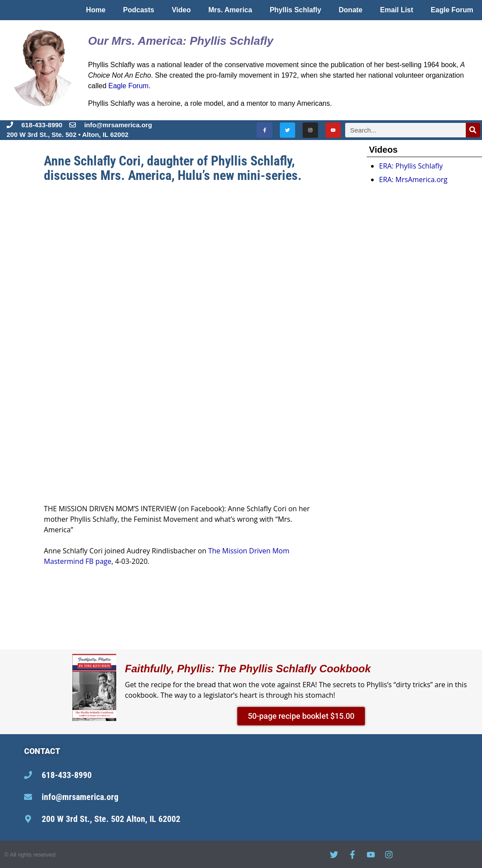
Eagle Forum (452, 10)
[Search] (473, 130)
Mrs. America (230, 10)
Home (96, 10)
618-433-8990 (42, 125)
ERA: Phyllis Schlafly (411, 166)
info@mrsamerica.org (80, 797)
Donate (350, 10)
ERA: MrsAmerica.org (413, 179)
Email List (397, 10)
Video (181, 10)
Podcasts (139, 10)
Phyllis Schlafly (295, 10)
